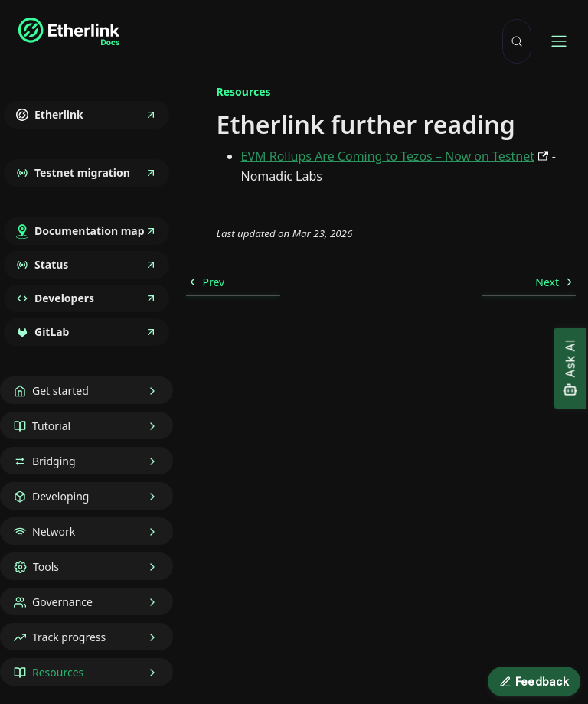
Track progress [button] (69, 637)
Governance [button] (62, 602)
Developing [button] (60, 496)
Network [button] (54, 531)
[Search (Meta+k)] (517, 41)
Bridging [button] (54, 461)
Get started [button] (60, 391)
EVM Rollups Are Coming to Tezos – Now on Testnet (388, 156)
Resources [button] (58, 672)
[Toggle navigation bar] (559, 41)
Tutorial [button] (51, 426)
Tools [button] (46, 567)
